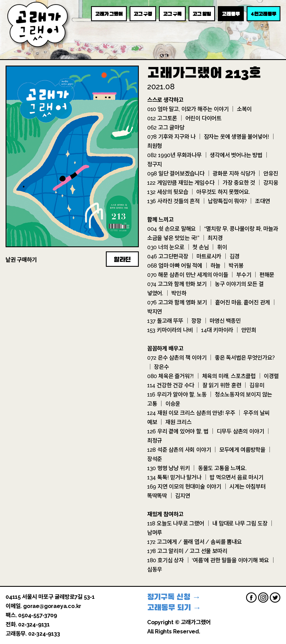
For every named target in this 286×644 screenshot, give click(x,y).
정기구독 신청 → (174, 597)
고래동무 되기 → (174, 608)
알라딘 (122, 259)
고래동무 (231, 14)
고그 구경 (143, 14)
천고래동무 (264, 14)
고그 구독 (172, 14)
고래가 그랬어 (109, 14)
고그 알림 (202, 14)
